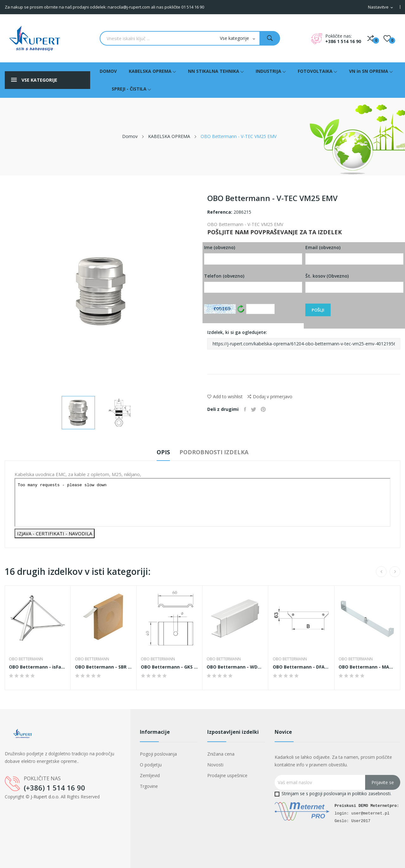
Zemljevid (150, 775)
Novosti (215, 765)
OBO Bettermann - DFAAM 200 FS (301, 667)
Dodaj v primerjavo (270, 397)
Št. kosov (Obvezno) (354, 283)
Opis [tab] (158, 452)
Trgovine (149, 786)
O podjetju (151, 765)
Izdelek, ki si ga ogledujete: (304, 339)
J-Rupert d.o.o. (45, 797)
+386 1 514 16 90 (343, 41)
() (387, 38)
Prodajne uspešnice (227, 775)
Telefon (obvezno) (253, 283)
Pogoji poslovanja (158, 754)
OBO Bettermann (27, 659)
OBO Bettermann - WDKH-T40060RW (235, 667)
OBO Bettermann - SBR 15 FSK (103, 667)
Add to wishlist (225, 396)
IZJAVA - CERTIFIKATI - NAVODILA (55, 533)
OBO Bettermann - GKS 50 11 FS (170, 667)
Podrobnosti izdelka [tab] (219, 452)
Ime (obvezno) (253, 255)
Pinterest (268, 409)
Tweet (256, 409)
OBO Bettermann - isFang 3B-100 (38, 667)
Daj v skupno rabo (246, 409)
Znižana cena (221, 754)
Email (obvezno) (354, 255)
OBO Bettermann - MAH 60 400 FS (367, 667)
